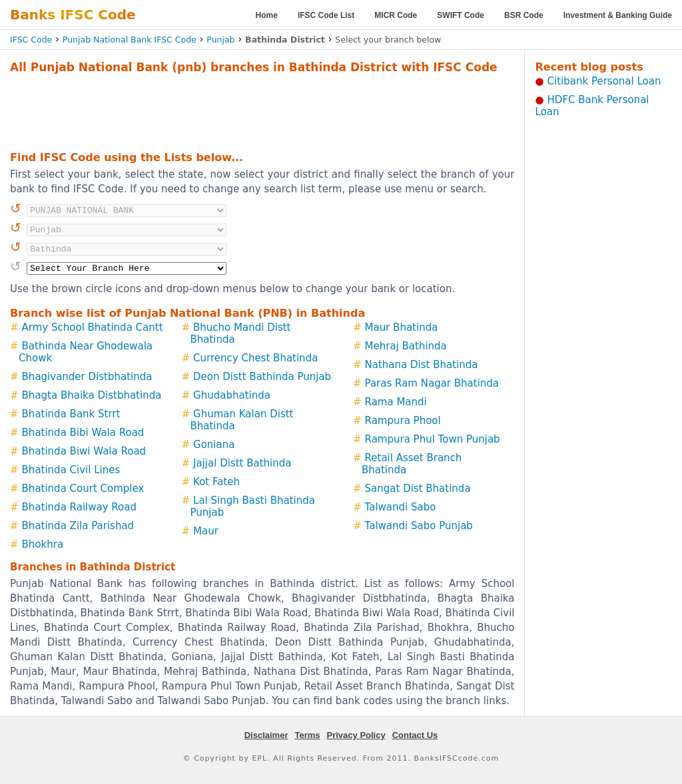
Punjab (220, 40)
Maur (206, 531)
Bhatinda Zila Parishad (78, 526)
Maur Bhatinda (402, 327)
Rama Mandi (396, 402)
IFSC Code (31, 40)
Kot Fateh (216, 482)
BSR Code (524, 15)
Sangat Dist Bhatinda (418, 489)
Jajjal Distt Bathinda (242, 463)
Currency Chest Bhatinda (255, 358)
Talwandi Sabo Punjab (419, 526)
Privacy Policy (356, 735)
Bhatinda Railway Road (79, 507)
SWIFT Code (461, 15)
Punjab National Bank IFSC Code (130, 40)
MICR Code (396, 15)
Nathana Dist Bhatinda (422, 365)
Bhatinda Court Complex (83, 489)
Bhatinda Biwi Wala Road (84, 451)
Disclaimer (266, 735)
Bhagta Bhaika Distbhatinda (92, 395)
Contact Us (415, 735)
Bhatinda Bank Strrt (71, 414)
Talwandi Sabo (401, 507)
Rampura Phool (403, 421)
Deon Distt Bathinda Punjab (262, 377)
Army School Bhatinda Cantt (93, 327)
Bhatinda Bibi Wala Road (83, 433)
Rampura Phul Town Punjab (433, 439)
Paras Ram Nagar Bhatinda (432, 383)
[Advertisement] (262, 110)
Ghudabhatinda (232, 395)
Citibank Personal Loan (604, 81)
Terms (307, 735)
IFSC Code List (326, 15)
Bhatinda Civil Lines (71, 470)
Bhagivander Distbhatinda (87, 377)
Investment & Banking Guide (618, 15)
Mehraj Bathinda (406, 346)
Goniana (214, 445)
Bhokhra (43, 544)
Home (267, 15)
